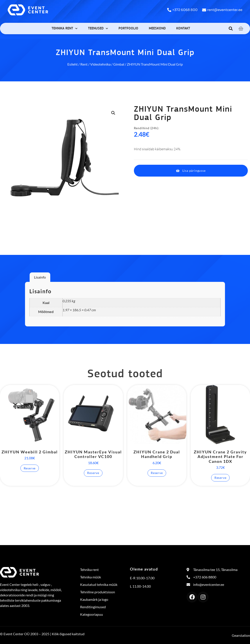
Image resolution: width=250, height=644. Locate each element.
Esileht (73, 64)
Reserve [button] (30, 468)
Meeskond (157, 29)
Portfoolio (128, 29)
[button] (231, 28)
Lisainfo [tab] (40, 277)
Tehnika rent (65, 28)
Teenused (98, 28)
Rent (84, 64)
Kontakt (183, 29)
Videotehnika (100, 64)
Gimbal (119, 64)
